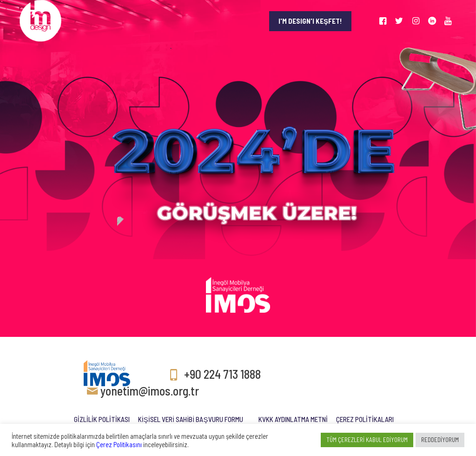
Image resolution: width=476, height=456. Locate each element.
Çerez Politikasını (119, 444)
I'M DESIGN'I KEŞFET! (310, 21)
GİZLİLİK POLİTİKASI (102, 419)
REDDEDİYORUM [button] (440, 440)
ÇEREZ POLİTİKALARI (365, 419)
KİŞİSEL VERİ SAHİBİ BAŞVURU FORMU (191, 419)
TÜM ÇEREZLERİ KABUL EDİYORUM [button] (367, 440)
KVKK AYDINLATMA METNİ (293, 419)
